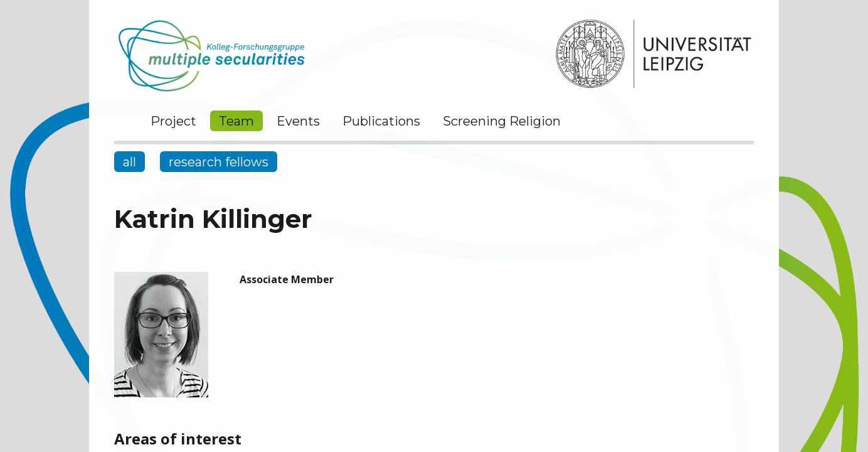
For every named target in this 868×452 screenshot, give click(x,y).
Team (236, 121)
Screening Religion (502, 121)
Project (173, 121)
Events (298, 121)
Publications (381, 121)
